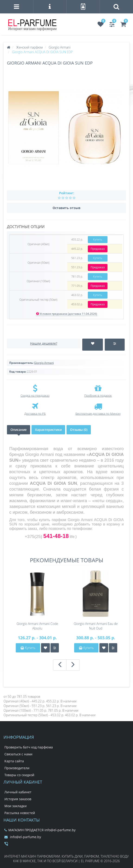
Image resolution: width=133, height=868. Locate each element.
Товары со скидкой (19, 775)
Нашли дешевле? (44, 343)
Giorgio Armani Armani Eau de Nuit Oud (96, 626)
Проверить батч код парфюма (29, 747)
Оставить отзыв (66, 208)
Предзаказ (98, 249)
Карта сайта (14, 761)
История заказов (18, 799)
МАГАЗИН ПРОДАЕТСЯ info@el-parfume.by (40, 830)
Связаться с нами (18, 754)
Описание (19, 430)
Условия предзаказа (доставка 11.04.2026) (67, 314)
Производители (17, 768)
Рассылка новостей (20, 813)
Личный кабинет (18, 792)
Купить (98, 239)
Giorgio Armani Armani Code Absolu (37, 626)
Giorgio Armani (44, 363)
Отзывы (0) (79, 430)
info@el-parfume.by (23, 837)
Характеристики (48, 430)
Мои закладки (16, 806)
